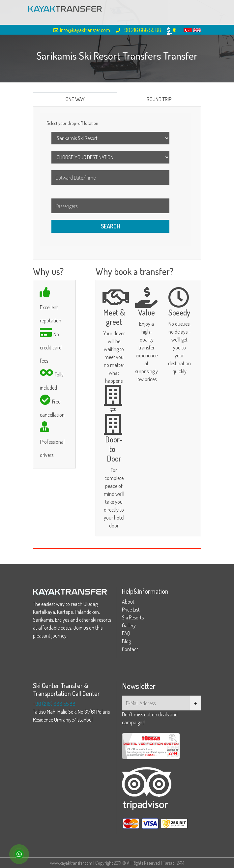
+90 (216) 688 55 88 (54, 704)
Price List (131, 610)
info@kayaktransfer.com (82, 30)
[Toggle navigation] (200, 13)
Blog (126, 641)
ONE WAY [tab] (75, 99)
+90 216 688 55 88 (139, 30)
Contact (130, 649)
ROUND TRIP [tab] (159, 99)
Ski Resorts (133, 617)
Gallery (129, 625)
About (128, 602)
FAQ (126, 633)
